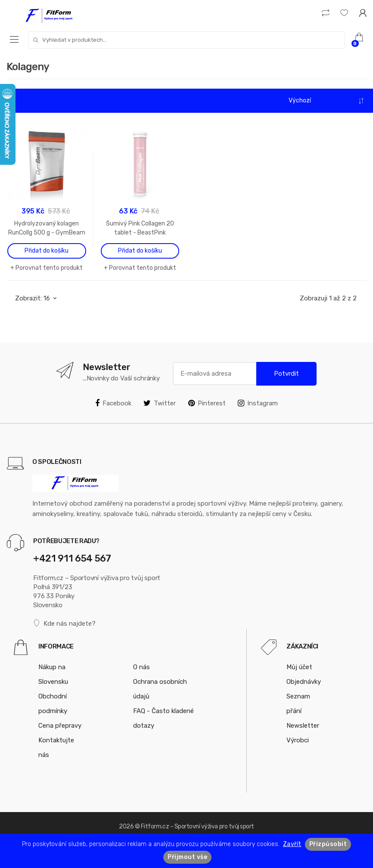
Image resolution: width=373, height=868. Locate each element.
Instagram (258, 403)
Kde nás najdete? (64, 623)
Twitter (160, 403)
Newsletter (303, 726)
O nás (141, 667)
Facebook (113, 403)
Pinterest (207, 403)
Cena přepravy (60, 726)
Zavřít (292, 844)
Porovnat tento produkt (49, 268)
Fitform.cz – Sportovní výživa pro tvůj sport (197, 826)
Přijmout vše (187, 857)
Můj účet (299, 667)
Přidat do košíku (47, 251)
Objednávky (304, 682)
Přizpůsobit (328, 844)
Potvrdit (286, 374)
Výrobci (298, 740)
